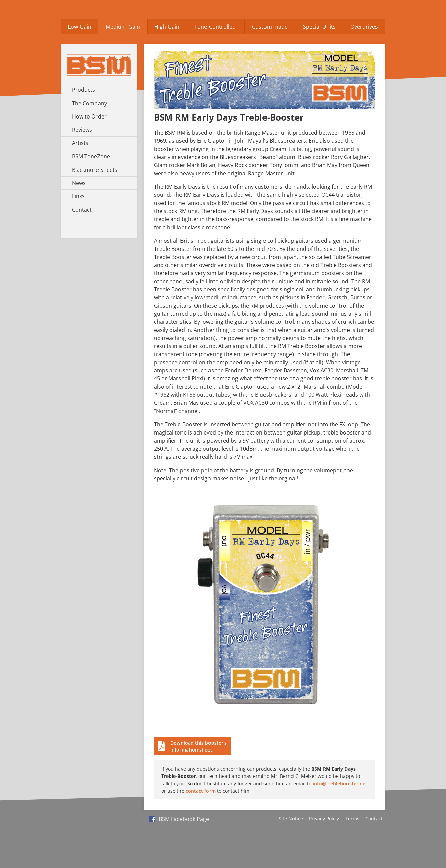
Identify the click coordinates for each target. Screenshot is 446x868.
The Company (89, 103)
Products (83, 90)
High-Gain (167, 27)
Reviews (82, 130)
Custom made (270, 27)
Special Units (319, 27)
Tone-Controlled (215, 27)
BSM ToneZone (91, 156)
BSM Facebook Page (179, 819)
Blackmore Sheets (95, 170)
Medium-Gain (123, 27)
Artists (80, 143)
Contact (82, 210)
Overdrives (364, 27)
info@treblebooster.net (340, 783)
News (79, 183)
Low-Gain (80, 27)
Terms (352, 819)
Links (78, 196)
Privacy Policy (324, 819)
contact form (201, 791)
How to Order (89, 116)
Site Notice (291, 819)
